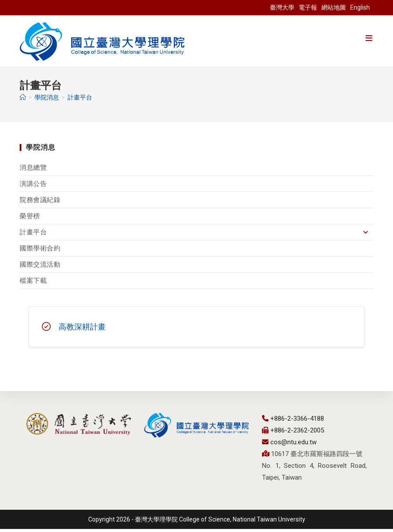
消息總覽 (33, 171)
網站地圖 (334, 7)
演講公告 (33, 187)
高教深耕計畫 (82, 330)
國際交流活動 (40, 268)
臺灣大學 (282, 7)
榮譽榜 (30, 219)
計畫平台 (80, 100)
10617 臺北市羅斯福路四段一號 (316, 457)
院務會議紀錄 (40, 203)
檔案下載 (33, 284)
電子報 (308, 7)
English (360, 7)
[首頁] (23, 100)
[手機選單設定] (369, 38)
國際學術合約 (40, 251)
